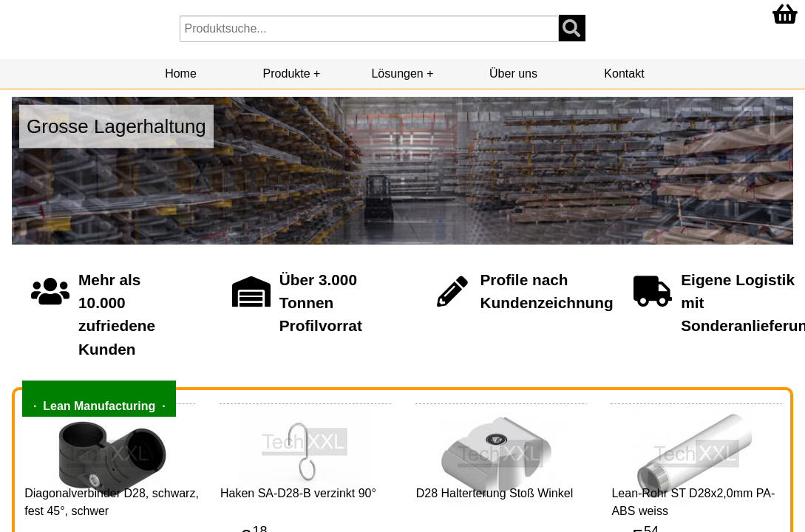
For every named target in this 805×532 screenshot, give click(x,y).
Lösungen (397, 74)
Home (181, 74)
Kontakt (624, 74)
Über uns (513, 74)
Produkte (287, 74)
